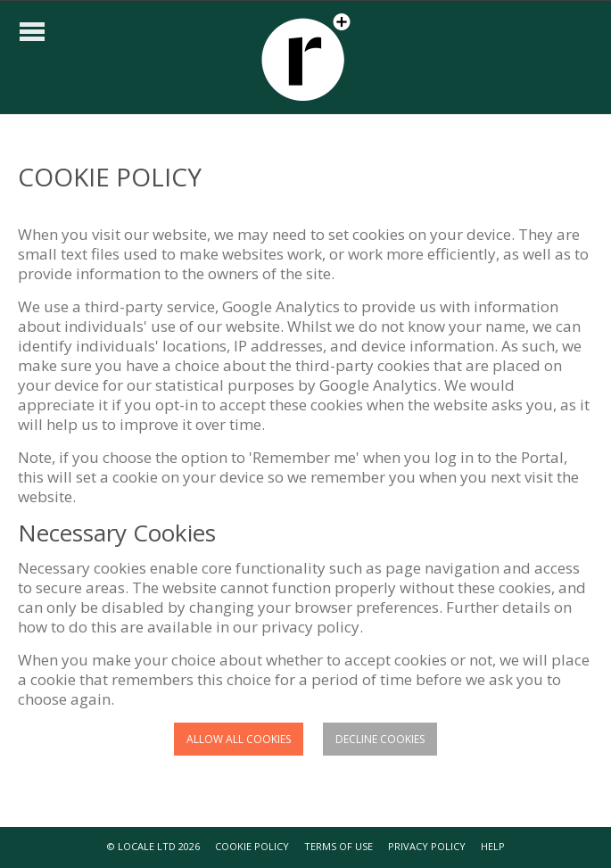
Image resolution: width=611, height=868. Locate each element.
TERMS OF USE (339, 846)
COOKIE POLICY (252, 846)
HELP (493, 846)
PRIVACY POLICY (427, 846)
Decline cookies (380, 739)
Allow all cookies (239, 739)
